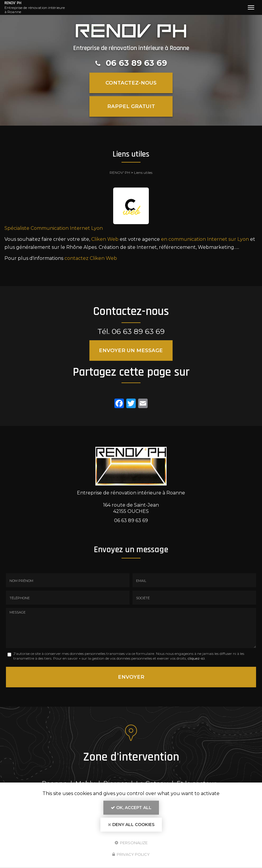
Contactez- (131, 83)
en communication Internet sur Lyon (205, 239)
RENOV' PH (35, 7)
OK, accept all (131, 808)
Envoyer (131, 677)
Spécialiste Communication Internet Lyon (54, 228)
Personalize (131, 842)
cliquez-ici (196, 658)
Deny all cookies (131, 825)
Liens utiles (143, 172)
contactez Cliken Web (91, 258)
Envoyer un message (131, 350)
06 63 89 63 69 (136, 63)
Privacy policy (131, 854)
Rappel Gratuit (131, 106)
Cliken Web (105, 239)
